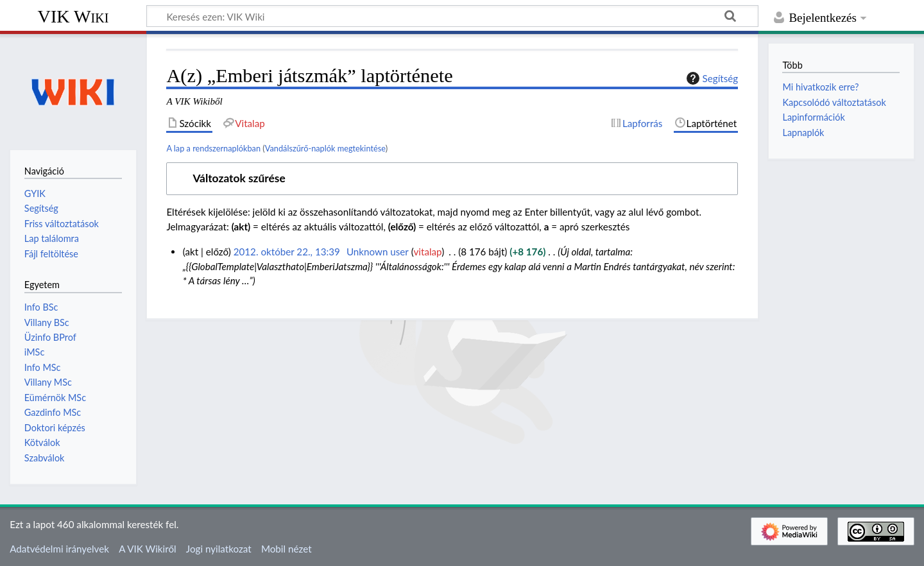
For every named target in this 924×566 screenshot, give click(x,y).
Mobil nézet (287, 549)
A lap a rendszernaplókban (213, 148)
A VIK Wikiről (147, 549)
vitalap (428, 252)
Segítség (711, 78)
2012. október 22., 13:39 (287, 252)
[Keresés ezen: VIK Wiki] (452, 16)
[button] (452, 179)
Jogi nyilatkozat (219, 549)
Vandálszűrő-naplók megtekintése (325, 148)
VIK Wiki (73, 16)
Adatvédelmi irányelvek (59, 549)
